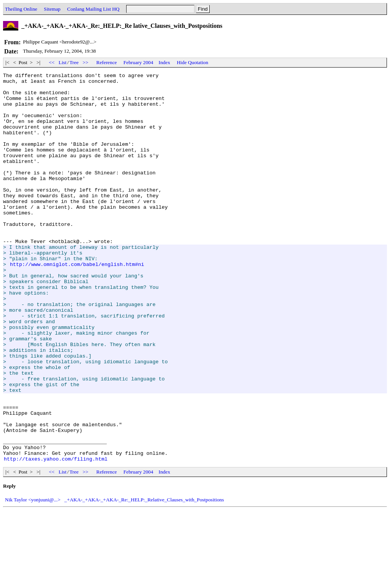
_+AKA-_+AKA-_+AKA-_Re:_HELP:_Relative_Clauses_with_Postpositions (144, 578)
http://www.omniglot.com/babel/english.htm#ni (77, 303)
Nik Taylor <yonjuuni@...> (33, 578)
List (63, 62)
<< (52, 62)
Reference (107, 62)
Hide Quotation (193, 62)
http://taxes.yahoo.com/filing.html (56, 536)
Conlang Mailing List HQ (93, 9)
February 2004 (138, 62)
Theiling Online (21, 9)
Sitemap (52, 9)
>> (85, 62)
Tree (74, 62)
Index (164, 62)
